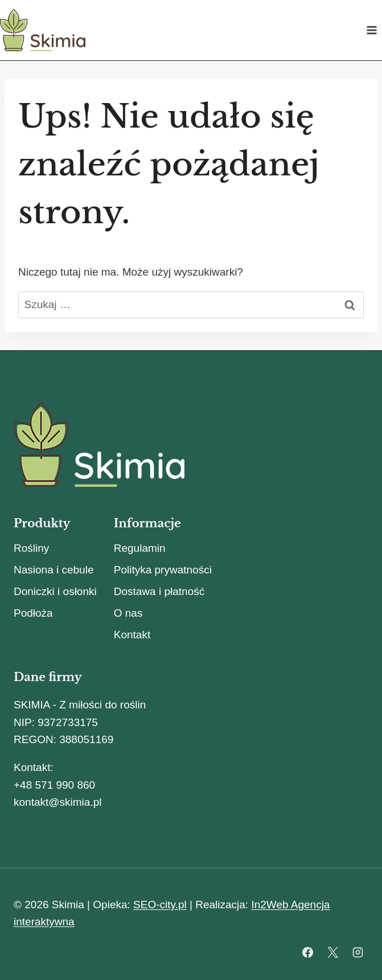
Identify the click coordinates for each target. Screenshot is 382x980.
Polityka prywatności (163, 570)
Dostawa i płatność (159, 591)
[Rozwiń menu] (371, 30)
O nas (128, 613)
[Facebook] (308, 952)
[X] (332, 952)
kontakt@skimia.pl (57, 802)
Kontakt (132, 635)
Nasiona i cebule (54, 570)
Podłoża (33, 613)
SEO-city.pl (160, 905)
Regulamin (140, 548)
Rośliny (31, 548)
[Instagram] (358, 952)
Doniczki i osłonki (55, 591)
